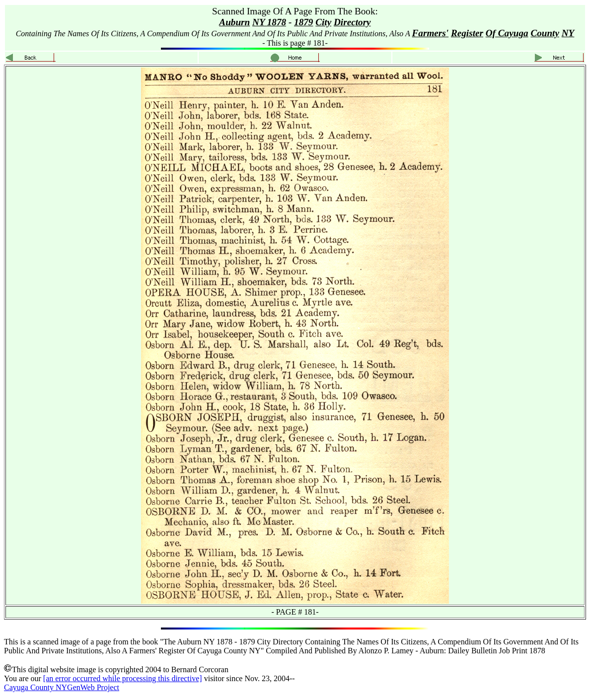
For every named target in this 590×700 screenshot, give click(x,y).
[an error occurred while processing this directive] (123, 678)
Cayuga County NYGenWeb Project (62, 687)
